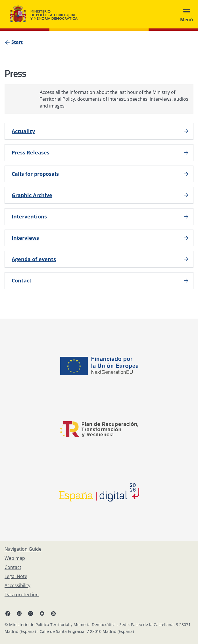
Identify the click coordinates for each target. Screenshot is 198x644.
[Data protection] (22, 595)
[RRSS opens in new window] (53, 613)
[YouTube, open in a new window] (42, 613)
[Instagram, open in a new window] (19, 613)
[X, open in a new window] (31, 613)
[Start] (17, 42)
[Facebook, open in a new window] (8, 613)
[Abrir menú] (187, 14)
